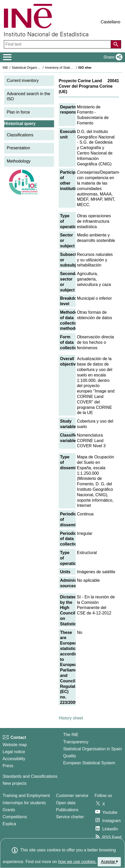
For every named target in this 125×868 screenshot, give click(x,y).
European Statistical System (89, 763)
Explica (9, 824)
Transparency (76, 742)
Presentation (18, 148)
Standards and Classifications (30, 776)
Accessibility (14, 759)
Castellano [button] (110, 22)
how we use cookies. (77, 862)
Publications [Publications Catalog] (67, 810)
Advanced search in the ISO (28, 96)
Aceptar (109, 862)
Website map (15, 745)
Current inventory (23, 80)
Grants (9, 810)
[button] (112, 57)
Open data (66, 803)
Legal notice (14, 752)
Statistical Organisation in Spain (35, 68)
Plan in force (18, 112)
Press (8, 766)
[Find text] (58, 44)
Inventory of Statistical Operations (70, 68)
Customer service (72, 796)
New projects (15, 783)
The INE (71, 735)
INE (5, 68)
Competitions (15, 817)
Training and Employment (26, 796)
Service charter (70, 817)
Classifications (20, 135)
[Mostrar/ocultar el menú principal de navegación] (7, 57)
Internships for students (24, 803)
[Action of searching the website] (116, 44)
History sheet (71, 718)
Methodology (19, 161)
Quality (70, 756)
